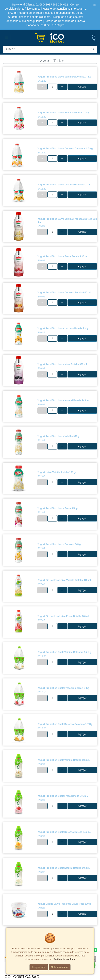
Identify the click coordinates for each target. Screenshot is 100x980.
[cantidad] (52, 87)
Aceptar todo (39, 967)
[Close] (94, 5)
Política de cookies (64, 959)
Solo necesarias (60, 967)
